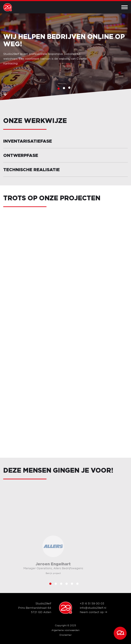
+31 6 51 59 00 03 (92, 604)
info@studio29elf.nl (93, 608)
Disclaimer (65, 635)
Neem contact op (93, 612)
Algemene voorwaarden (65, 630)
